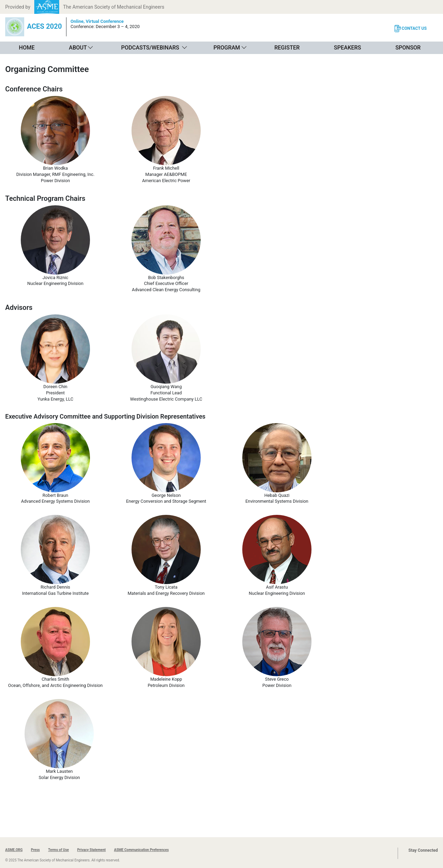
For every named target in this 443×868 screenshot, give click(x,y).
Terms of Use (58, 850)
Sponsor (408, 48)
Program (227, 48)
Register (287, 48)
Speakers (347, 48)
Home (27, 48)
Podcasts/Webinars (150, 48)
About (78, 48)
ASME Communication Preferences (141, 850)
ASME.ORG (14, 850)
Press (35, 850)
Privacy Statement (92, 850)
